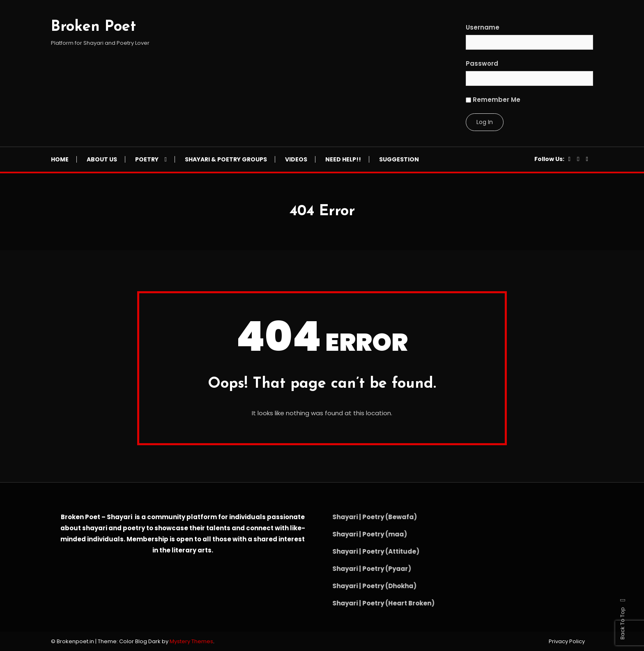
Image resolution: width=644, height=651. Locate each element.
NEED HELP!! (343, 159)
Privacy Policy (567, 642)
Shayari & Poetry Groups (226, 159)
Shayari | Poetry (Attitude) (365, 551)
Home (60, 159)
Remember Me (493, 100)
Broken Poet (93, 27)
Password (482, 63)
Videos (296, 159)
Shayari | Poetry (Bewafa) (364, 517)
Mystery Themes (191, 641)
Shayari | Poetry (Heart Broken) (373, 603)
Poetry (147, 159)
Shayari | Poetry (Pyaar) (361, 569)
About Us (102, 159)
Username (483, 27)
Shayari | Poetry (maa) (359, 534)
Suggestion (399, 159)
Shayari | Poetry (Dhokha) (364, 586)
